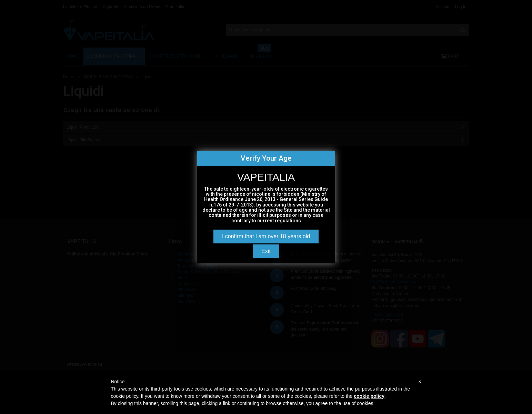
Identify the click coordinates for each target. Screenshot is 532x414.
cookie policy (369, 396)
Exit (266, 251)
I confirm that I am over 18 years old (266, 236)
